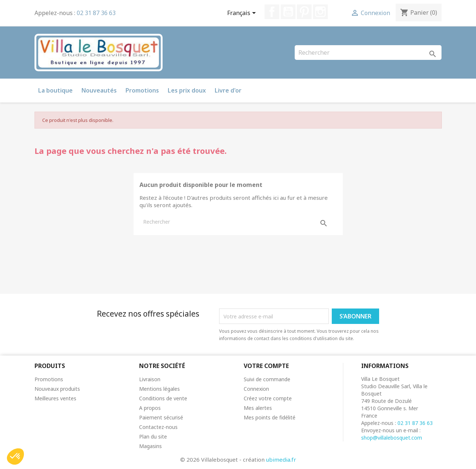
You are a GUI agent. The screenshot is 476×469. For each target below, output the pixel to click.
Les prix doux (187, 90)
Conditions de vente (163, 398)
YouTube (288, 12)
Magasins (150, 446)
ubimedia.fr (281, 459)
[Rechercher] (368, 53)
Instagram (320, 12)
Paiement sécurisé (161, 417)
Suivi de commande (267, 379)
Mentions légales (159, 389)
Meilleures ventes (55, 398)
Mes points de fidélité (270, 417)
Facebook (272, 12)
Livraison (150, 379)
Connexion (256, 389)
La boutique (55, 90)
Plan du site (153, 436)
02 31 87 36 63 (96, 13)
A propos (150, 408)
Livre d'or (228, 90)
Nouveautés (99, 90)
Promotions (142, 90)
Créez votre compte (268, 398)
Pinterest (304, 12)
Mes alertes (258, 408)
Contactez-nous (158, 427)
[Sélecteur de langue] (243, 14)
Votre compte (266, 366)
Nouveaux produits (57, 389)
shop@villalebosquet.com (392, 438)
